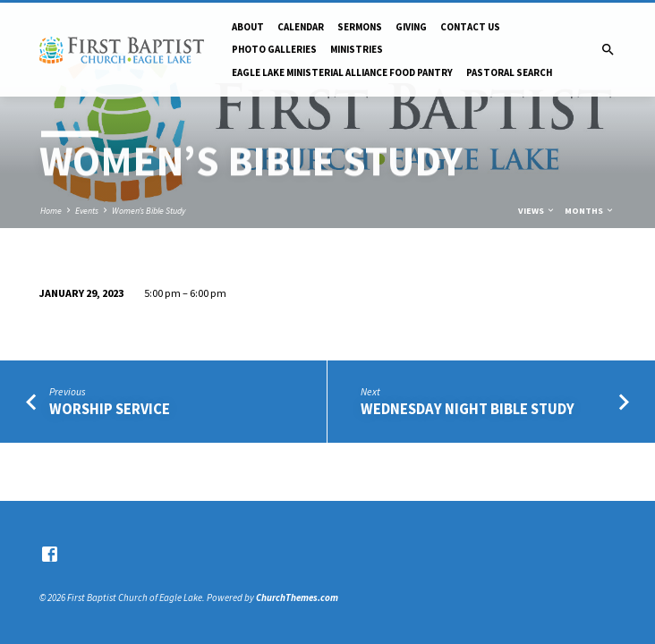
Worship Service (110, 409)
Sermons (360, 27)
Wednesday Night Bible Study (468, 409)
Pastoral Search (509, 72)
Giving (411, 27)
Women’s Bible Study (149, 211)
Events (87, 211)
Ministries (357, 49)
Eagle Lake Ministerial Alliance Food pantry (342, 72)
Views (537, 211)
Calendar (301, 27)
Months (590, 211)
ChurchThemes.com (297, 597)
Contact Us (470, 27)
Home (51, 211)
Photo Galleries (274, 49)
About (248, 27)
